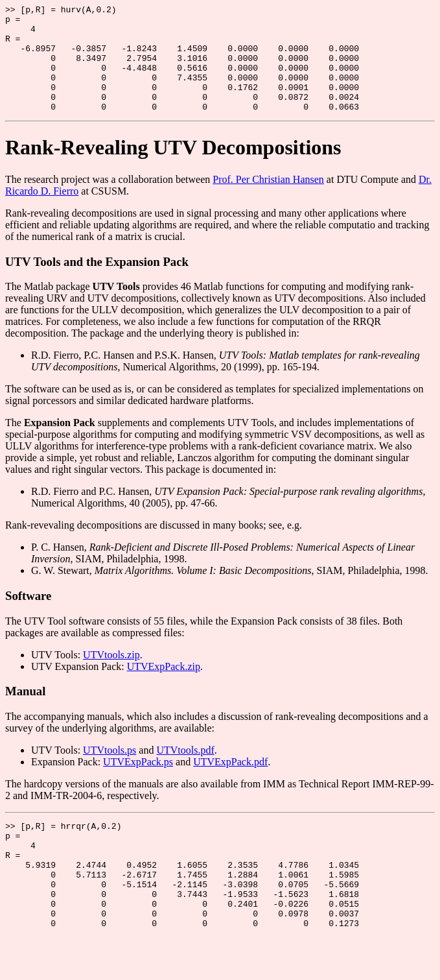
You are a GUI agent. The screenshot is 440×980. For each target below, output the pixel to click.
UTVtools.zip (111, 676)
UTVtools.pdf (185, 771)
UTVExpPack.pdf (230, 783)
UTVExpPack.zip (164, 688)
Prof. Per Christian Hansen (268, 201)
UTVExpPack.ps (138, 783)
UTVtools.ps (110, 771)
